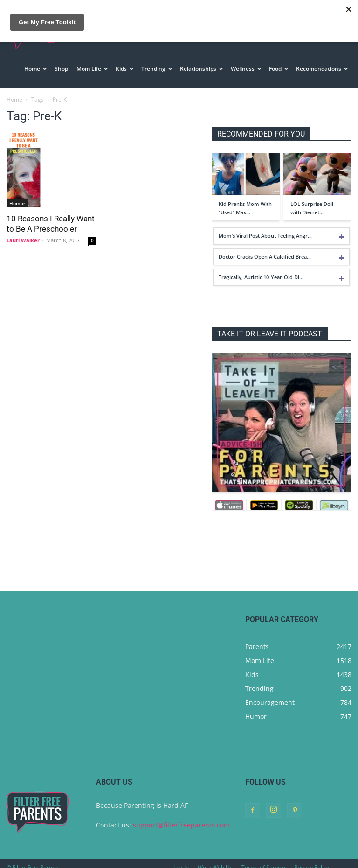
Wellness (246, 69)
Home (36, 69)
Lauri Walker (23, 232)
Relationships (202, 69)
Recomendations (322, 69)
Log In (181, 859)
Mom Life (92, 69)
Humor (17, 195)
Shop (61, 69)
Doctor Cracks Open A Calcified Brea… (265, 249)
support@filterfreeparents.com (181, 817)
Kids (125, 69)
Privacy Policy (312, 859)
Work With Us (215, 859)
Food (279, 69)
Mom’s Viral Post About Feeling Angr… (265, 228)
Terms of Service (263, 859)
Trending (157, 69)
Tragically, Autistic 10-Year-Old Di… (261, 269)
